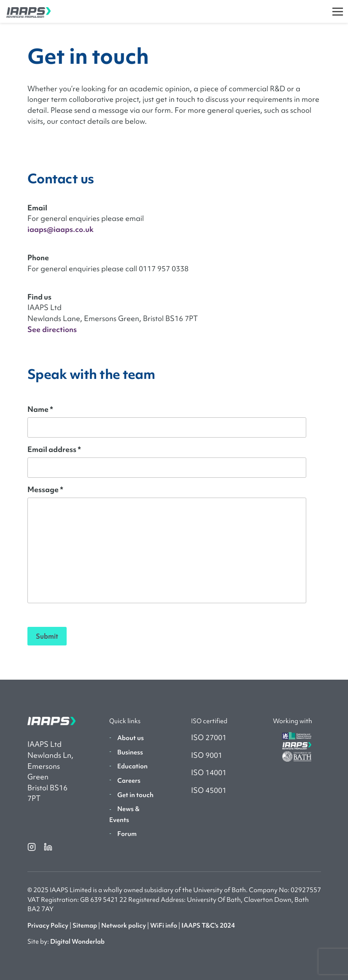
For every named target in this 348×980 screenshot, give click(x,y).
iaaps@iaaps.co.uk (61, 229)
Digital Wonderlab (77, 942)
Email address (54, 449)
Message (45, 489)
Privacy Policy (48, 926)
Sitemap (85, 926)
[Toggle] (338, 11)
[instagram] (32, 847)
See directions (52, 329)
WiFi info (164, 926)
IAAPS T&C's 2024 (208, 926)
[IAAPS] (25, 11)
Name (40, 409)
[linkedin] (48, 847)
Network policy (124, 926)
